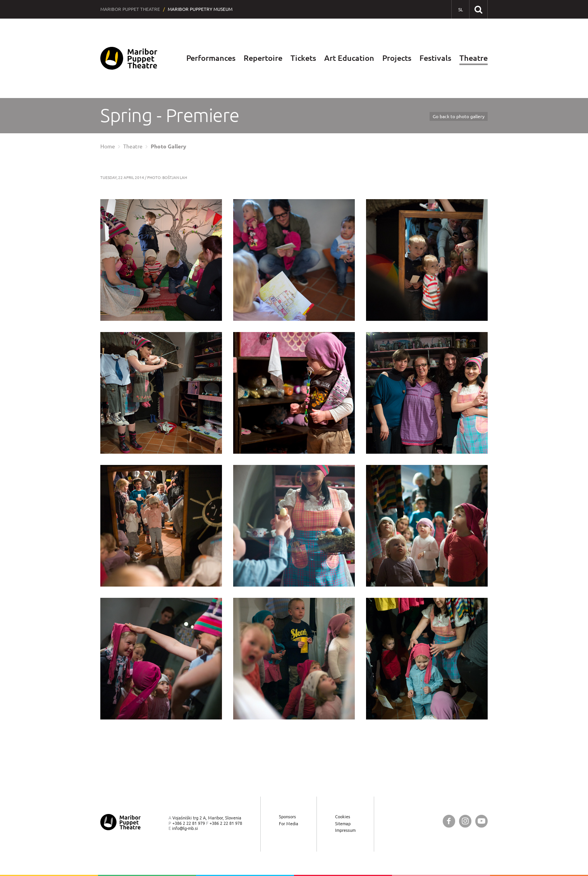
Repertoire (263, 58)
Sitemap (343, 824)
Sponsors (287, 817)
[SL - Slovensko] (460, 9)
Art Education (349, 58)
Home (108, 146)
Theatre (474, 58)
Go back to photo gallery (459, 116)
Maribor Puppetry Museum (200, 9)
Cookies (343, 817)
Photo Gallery (168, 146)
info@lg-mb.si (185, 828)
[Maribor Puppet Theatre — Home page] (129, 58)
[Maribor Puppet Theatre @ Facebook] (449, 821)
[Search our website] (478, 9)
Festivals (435, 58)
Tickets (303, 58)
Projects (397, 58)
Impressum (345, 830)
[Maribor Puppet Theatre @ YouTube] (481, 821)
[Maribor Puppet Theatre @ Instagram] (465, 821)
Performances (211, 58)
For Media (289, 824)
